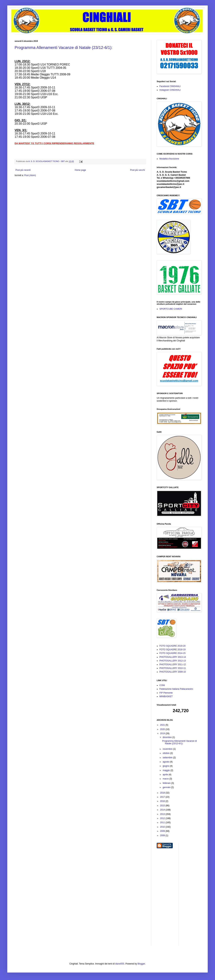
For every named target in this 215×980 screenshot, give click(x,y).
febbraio (167, 783)
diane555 (120, 964)
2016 (163, 801)
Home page (80, 170)
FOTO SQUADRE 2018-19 (172, 650)
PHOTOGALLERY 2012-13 (173, 661)
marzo (166, 779)
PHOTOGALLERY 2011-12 (173, 665)
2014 (163, 810)
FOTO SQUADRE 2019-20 (172, 646)
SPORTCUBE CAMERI (171, 309)
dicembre (168, 737)
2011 (163, 823)
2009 (163, 831)
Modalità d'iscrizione (169, 159)
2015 (163, 806)
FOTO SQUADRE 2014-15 (172, 653)
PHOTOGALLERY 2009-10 (173, 672)
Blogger (141, 964)
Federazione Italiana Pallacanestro (176, 689)
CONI (162, 685)
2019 (163, 733)
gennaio (167, 787)
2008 (163, 835)
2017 (163, 797)
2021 (163, 725)
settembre (168, 758)
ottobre (166, 753)
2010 (163, 827)
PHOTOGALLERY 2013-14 (173, 657)
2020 (163, 729)
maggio (167, 770)
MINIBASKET (166, 696)
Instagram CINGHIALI (170, 90)
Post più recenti (23, 170)
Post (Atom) (30, 175)
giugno (166, 766)
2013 (163, 814)
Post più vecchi (137, 170)
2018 (163, 793)
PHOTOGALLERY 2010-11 (173, 668)
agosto (166, 762)
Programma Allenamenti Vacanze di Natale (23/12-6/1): (64, 48)
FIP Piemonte (166, 693)
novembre (168, 749)
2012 (163, 818)
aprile (166, 775)
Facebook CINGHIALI (170, 86)
